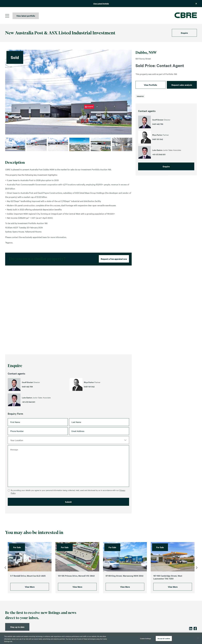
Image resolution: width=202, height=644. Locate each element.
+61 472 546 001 (29, 412)
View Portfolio (150, 85)
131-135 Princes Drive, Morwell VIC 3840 (76, 581)
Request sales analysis (182, 85)
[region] (101, 638)
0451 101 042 (89, 396)
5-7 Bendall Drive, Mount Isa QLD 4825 (28, 581)
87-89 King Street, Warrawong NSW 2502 (125, 581)
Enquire (184, 33)
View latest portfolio (26, 16)
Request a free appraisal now (114, 269)
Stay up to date (17, 627)
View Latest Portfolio (101, 4)
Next (130, 92)
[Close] (198, 638)
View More (30, 592)
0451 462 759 (27, 396)
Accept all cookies (164, 638)
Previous (7, 92)
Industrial (140, 96)
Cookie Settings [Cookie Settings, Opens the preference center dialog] (146, 638)
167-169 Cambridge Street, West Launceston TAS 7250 (168, 582)
